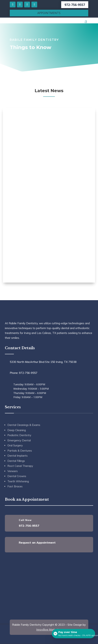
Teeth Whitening (18, 481)
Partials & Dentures (20, 451)
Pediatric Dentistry (19, 435)
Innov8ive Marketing (49, 630)
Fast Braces (15, 486)
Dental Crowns (17, 476)
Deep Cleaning (17, 430)
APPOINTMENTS (49, 13)
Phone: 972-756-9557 (24, 373)
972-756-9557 (75, 5)
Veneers (13, 471)
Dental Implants (18, 456)
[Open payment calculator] (73, 634)
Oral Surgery (15, 445)
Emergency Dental (19, 440)
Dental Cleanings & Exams (24, 425)
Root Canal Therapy (20, 466)
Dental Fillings (16, 461)
